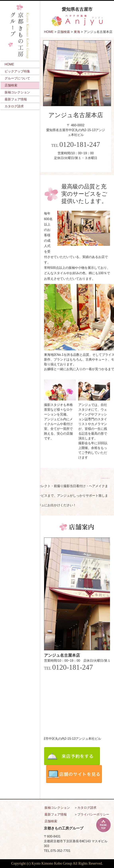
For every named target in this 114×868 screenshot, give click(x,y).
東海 (77, 32)
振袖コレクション (17, 92)
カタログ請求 (14, 106)
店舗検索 (11, 85)
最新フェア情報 (16, 99)
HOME (9, 64)
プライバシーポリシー (93, 814)
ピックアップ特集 (17, 71)
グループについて (17, 78)
